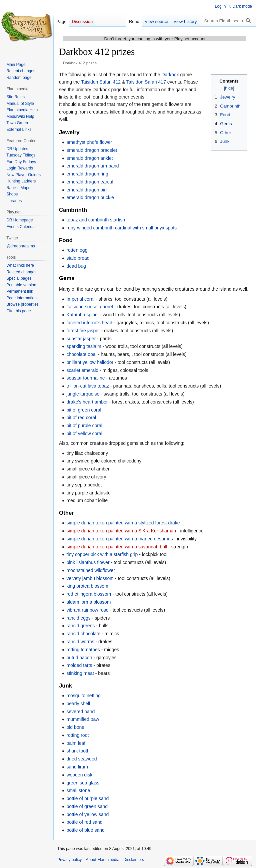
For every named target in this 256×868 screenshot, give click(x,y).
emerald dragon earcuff (90, 182)
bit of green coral (84, 410)
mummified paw (83, 719)
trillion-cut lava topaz (88, 386)
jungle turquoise (83, 394)
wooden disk (79, 775)
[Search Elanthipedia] (228, 21)
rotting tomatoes (83, 650)
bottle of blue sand (85, 830)
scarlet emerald (82, 370)
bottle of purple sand (87, 798)
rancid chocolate (83, 634)
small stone (78, 790)
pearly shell (78, 704)
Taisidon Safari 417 (146, 82)
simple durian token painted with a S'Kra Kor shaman (121, 531)
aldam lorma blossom (88, 602)
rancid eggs (78, 618)
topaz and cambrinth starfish (96, 220)
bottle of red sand (84, 822)
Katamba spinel (82, 315)
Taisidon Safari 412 (101, 82)
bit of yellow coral (84, 434)
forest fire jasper (83, 331)
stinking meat (80, 673)
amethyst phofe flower (89, 142)
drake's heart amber (87, 402)
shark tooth (78, 751)
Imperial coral (80, 299)
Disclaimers (134, 860)
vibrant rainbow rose (87, 610)
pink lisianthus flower (88, 562)
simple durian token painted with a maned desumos (119, 539)
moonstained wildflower (91, 570)
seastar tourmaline (85, 378)
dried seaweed (81, 759)
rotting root (77, 735)
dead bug (76, 266)
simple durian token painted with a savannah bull (117, 547)
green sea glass (83, 783)
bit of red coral (81, 418)
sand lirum (77, 767)
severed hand (80, 712)
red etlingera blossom (89, 594)
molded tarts (79, 665)
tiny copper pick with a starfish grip (102, 554)
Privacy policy (69, 860)
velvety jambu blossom (90, 578)
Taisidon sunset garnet (90, 307)
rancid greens (80, 626)
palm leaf (76, 743)
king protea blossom (87, 586)
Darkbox (170, 75)
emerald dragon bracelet (92, 150)
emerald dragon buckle (90, 197)
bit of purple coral (84, 426)
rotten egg (77, 250)
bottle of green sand (87, 806)
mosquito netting (83, 696)
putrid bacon (79, 658)
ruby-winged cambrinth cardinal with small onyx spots (121, 228)
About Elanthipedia (102, 860)
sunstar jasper (81, 339)
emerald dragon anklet (89, 158)
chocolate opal (81, 354)
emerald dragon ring (87, 174)
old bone (75, 727)
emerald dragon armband (92, 166)
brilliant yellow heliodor (90, 362)
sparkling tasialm (84, 346)
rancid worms (80, 642)
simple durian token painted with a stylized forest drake (123, 523)
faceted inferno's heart (89, 323)
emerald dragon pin (86, 190)
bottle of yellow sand (87, 814)
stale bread (78, 258)
